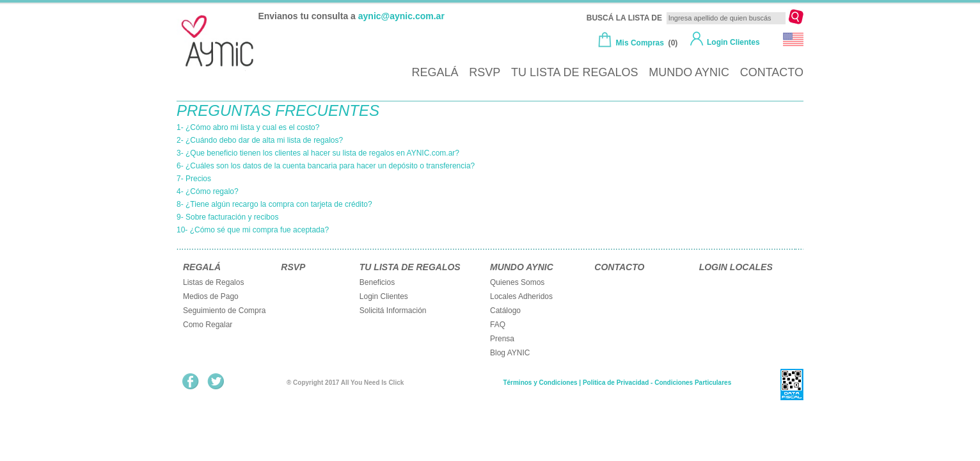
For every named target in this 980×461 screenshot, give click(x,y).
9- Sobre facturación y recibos (227, 217)
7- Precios (194, 179)
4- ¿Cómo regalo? (208, 191)
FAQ (498, 325)
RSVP (485, 72)
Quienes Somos (517, 282)
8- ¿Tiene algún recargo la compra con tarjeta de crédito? (274, 204)
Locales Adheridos (521, 296)
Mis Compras (640, 43)
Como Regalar (208, 325)
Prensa (502, 339)
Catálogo (505, 311)
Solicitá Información (393, 311)
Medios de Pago (211, 296)
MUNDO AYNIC (689, 72)
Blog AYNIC (510, 353)
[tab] (368, 127)
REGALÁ (435, 72)
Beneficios (377, 282)
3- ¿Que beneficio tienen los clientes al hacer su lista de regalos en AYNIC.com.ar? (318, 153)
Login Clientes (733, 42)
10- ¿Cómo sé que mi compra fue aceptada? (253, 230)
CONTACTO (772, 72)
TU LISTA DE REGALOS (575, 72)
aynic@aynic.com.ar (401, 16)
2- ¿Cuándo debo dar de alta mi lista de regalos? (260, 140)
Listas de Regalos (213, 282)
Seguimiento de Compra (224, 311)
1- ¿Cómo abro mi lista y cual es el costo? (248, 127)
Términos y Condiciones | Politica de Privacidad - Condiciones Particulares (617, 383)
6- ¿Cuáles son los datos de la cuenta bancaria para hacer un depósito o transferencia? (326, 166)
